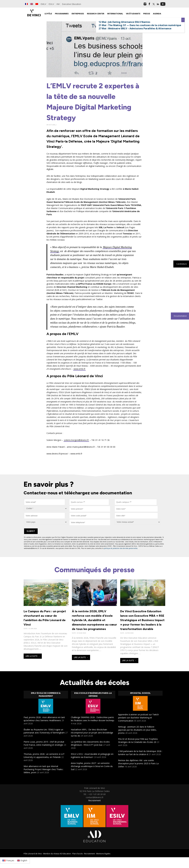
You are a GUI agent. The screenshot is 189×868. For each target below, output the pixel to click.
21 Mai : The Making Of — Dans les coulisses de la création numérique (140, 25)
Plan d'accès (78, 854)
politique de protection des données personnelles (121, 548)
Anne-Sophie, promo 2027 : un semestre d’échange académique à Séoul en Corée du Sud (92, 766)
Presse (147, 14)
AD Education (65, 854)
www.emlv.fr (79, 369)
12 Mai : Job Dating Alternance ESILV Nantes (124, 22)
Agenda (157, 14)
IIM (58, 4)
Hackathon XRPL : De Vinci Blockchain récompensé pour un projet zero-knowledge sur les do (92, 733)
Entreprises (78, 14)
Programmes (62, 14)
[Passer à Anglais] (32, 4)
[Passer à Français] (8, 860)
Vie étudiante (133, 14)
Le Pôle (48, 14)
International (115, 14)
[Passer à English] (22, 860)
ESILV (51, 4)
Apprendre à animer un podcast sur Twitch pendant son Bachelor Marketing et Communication (138, 718)
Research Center (96, 14)
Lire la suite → (33, 656)
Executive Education (72, 4)
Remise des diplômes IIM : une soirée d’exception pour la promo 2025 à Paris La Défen (138, 763)
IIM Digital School (140, 693)
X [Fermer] (183, 20)
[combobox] (89, 502)
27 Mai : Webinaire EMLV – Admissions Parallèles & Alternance (135, 28)
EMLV (43, 4)
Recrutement (94, 800)
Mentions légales (103, 854)
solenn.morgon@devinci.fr (76, 440)
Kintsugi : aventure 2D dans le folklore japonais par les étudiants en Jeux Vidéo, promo (137, 730)
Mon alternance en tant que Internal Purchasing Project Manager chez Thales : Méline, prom (44, 769)
